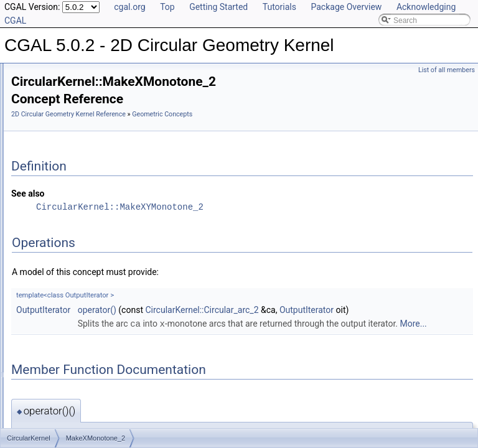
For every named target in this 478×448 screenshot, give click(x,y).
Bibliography (42, 393)
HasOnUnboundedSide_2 (84, 174)
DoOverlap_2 (63, 106)
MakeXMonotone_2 (73, 270)
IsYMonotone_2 (67, 243)
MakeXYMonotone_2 (76, 284)
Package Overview (346, 7)
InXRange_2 (62, 202)
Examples (38, 421)
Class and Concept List (59, 407)
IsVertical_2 (60, 215)
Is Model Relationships (59, 366)
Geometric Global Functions (77, 325)
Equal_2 (55, 119)
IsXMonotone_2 (67, 229)
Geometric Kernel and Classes (82, 338)
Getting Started (218, 7)
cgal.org (129, 7)
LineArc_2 (58, 256)
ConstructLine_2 (68, 65)
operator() (253, 328)
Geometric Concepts (197, 132)
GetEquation (62, 133)
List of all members (447, 70)
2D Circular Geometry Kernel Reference (224, 119)
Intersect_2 (59, 188)
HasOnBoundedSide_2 (79, 161)
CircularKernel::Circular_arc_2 (357, 328)
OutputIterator (199, 328)
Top (167, 7)
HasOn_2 (57, 147)
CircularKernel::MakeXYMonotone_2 (275, 225)
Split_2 (53, 297)
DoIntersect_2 (64, 92)
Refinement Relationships (64, 352)
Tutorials (279, 7)
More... (352, 369)
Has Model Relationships (63, 380)
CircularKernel (65, 311)
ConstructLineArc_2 (74, 78)
